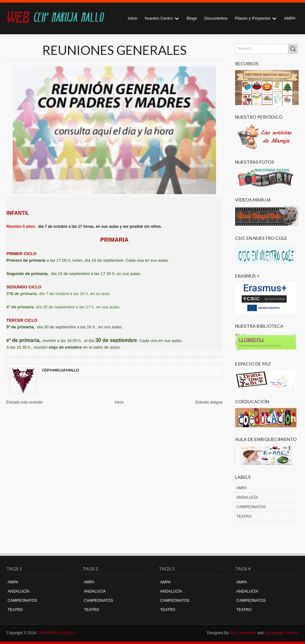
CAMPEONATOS (251, 507)
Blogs (192, 18)
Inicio (132, 18)
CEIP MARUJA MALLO (57, 633)
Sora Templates (243, 633)
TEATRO (244, 516)
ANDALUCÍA (247, 497)
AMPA (290, 18)
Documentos (216, 18)
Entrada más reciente (24, 402)
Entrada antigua (209, 402)
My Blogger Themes (282, 633)
